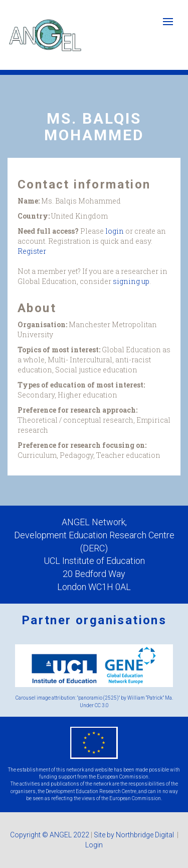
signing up (131, 281)
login (115, 231)
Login (94, 845)
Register (32, 251)
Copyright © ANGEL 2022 (50, 835)
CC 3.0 (102, 705)
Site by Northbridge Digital (135, 835)
